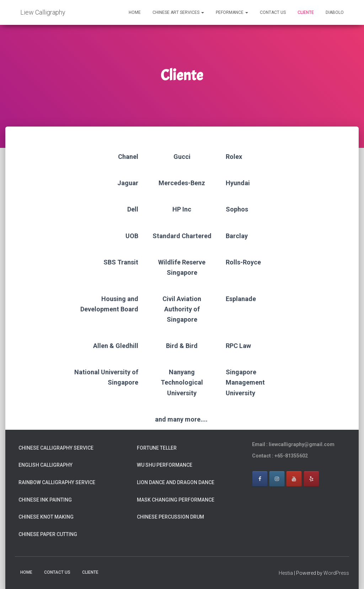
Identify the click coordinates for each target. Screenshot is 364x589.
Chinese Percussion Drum (170, 517)
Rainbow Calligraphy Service (57, 482)
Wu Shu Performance (165, 465)
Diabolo (335, 12)
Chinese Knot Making (46, 517)
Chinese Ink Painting (45, 500)
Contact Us (273, 12)
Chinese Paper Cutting (48, 534)
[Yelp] (311, 479)
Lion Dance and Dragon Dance (176, 482)
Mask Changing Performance (176, 500)
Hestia (286, 573)
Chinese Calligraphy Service (56, 448)
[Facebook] (260, 479)
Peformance (232, 12)
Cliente (306, 12)
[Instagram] (277, 479)
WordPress (336, 573)
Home (135, 12)
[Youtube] (294, 479)
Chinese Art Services (178, 12)
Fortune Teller (157, 448)
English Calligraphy (45, 465)
